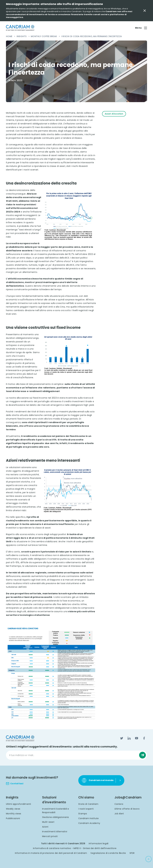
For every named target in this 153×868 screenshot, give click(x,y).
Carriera (119, 804)
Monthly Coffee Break (44, 36)
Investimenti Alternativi (55, 832)
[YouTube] (137, 738)
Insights (22, 36)
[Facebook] (144, 738)
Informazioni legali (99, 843)
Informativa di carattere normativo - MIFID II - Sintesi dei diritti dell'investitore (75, 848)
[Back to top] (149, 859)
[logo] (20, 28)
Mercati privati (50, 836)
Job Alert (119, 814)
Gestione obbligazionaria (55, 817)
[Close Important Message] (145, 11)
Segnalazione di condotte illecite (108, 853)
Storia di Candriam (88, 804)
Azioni (45, 827)
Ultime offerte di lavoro (127, 809)
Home (9, 36)
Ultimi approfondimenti (19, 804)
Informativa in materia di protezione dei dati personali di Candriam (51, 853)
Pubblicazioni (13, 818)
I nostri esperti (86, 809)
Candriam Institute (89, 818)
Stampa (83, 814)
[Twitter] (122, 738)
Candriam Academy (89, 823)
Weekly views (13, 809)
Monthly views (14, 814)
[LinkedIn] (129, 738)
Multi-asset (48, 822)
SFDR (132, 853)
